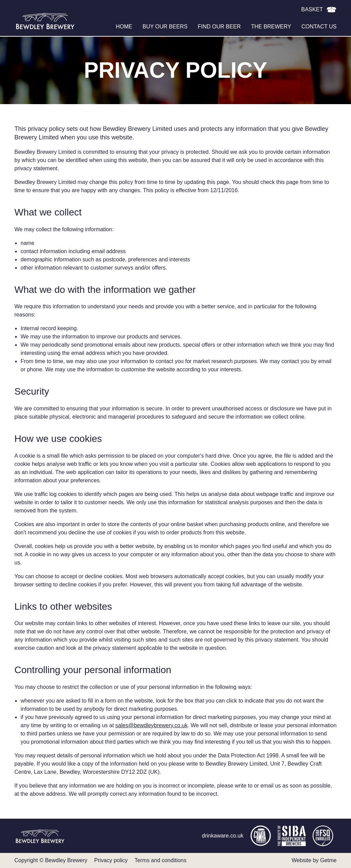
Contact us (319, 27)
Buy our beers (165, 27)
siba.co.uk (292, 836)
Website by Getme (314, 860)
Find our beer (219, 27)
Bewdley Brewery (45, 21)
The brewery (271, 27)
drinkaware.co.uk (223, 836)
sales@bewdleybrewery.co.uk (152, 725)
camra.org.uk (261, 836)
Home (124, 27)
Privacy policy (111, 860)
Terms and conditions (161, 860)
